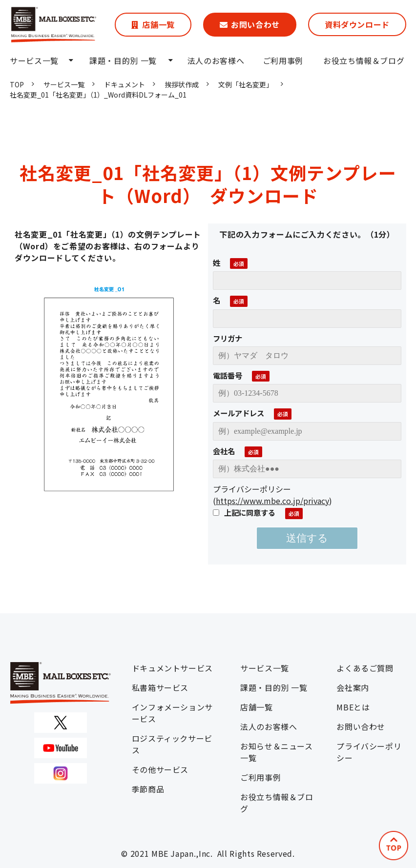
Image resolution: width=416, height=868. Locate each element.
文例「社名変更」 (246, 84)
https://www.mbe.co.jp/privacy (272, 501)
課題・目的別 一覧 (123, 61)
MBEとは (353, 707)
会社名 (224, 451)
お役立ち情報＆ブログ (364, 61)
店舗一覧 (158, 24)
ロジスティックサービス (172, 744)
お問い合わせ (255, 24)
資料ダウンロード (357, 24)
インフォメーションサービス (172, 713)
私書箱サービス (160, 687)
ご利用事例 (283, 61)
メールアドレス (239, 413)
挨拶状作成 (182, 84)
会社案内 (353, 687)
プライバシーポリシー (369, 752)
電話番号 (228, 375)
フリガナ (228, 338)
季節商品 (148, 789)
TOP (17, 84)
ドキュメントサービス (172, 668)
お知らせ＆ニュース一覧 (277, 752)
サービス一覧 (34, 61)
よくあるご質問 (365, 668)
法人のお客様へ (216, 61)
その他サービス (160, 769)
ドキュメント (125, 84)
